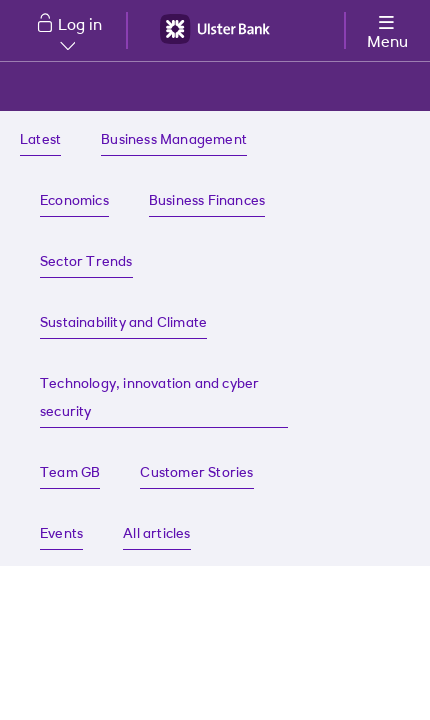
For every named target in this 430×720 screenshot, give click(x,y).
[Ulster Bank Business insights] (40, 141)
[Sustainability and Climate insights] (123, 324)
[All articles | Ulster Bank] (156, 535)
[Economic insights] (74, 202)
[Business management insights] (174, 141)
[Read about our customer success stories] (196, 474)
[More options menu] (387, 28)
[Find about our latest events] (61, 535)
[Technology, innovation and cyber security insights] (164, 399)
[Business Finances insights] (207, 202)
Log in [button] (80, 33)
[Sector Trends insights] (86, 263)
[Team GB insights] (70, 474)
